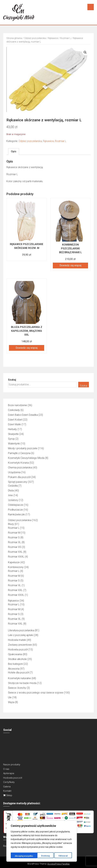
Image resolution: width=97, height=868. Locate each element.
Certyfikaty (9, 782)
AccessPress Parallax (59, 864)
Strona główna (14, 38)
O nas (6, 769)
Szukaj (12, 380)
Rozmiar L (65, 38)
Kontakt (7, 791)
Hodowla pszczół (13, 778)
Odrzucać (37, 856)
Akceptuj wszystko (60, 856)
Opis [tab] (14, 151)
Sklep (8, 795)
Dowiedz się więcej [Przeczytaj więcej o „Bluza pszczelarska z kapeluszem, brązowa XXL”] (27, 348)
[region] (42, 842)
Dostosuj (19, 856)
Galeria (7, 787)
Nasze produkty (12, 765)
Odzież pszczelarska (35, 38)
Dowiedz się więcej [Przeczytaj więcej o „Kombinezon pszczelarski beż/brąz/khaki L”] (70, 265)
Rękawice (53, 38)
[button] (85, 52)
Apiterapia (9, 773)
